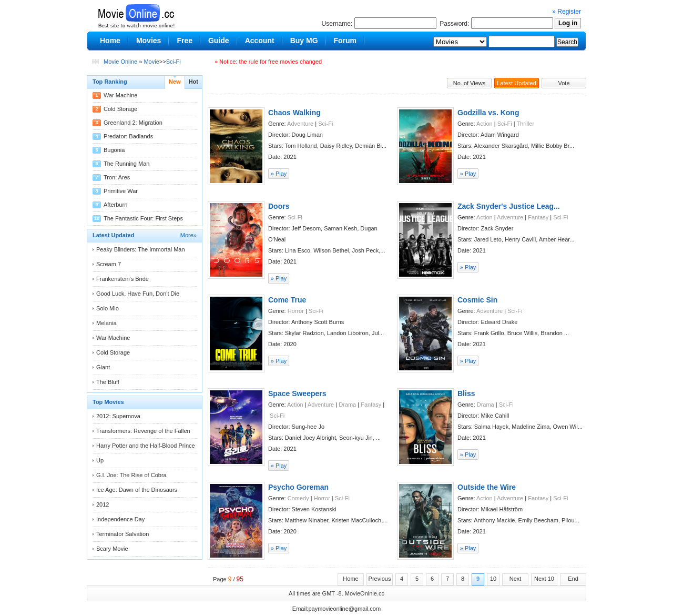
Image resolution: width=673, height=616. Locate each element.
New (175, 82)
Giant (103, 367)
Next (516, 579)
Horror (296, 311)
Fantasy (538, 217)
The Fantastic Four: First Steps (143, 218)
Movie (151, 62)
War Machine (120, 95)
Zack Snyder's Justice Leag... (509, 206)
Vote (564, 83)
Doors (279, 206)
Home (350, 579)
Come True (287, 300)
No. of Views (470, 83)
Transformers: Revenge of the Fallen (143, 431)
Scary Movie (112, 549)
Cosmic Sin (477, 300)
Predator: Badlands (128, 136)
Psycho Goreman (298, 487)
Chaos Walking (294, 113)
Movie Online (120, 62)
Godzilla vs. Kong (488, 113)
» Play (279, 174)
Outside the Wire (487, 487)
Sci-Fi (174, 62)
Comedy (298, 498)
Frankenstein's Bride (123, 279)
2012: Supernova (118, 416)
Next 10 (544, 579)
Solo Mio (108, 308)
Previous (380, 579)
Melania (106, 323)
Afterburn (115, 205)
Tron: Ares (117, 177)
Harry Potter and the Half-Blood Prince (146, 446)
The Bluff (108, 382)
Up (100, 460)
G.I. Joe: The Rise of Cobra (131, 475)
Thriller (526, 124)
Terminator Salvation (123, 534)
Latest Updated (517, 83)
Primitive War (121, 191)
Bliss (466, 393)
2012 (103, 504)
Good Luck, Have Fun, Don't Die (138, 294)
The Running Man (126, 164)
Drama (347, 405)
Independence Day (120, 519)
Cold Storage (120, 109)
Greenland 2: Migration (133, 123)
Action (485, 124)
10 (493, 579)
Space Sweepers (297, 393)
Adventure (300, 124)
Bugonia (114, 150)
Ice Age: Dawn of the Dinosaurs (137, 490)
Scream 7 (109, 264)
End (573, 579)
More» (188, 235)
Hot (193, 82)
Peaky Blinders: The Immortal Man (141, 249)
